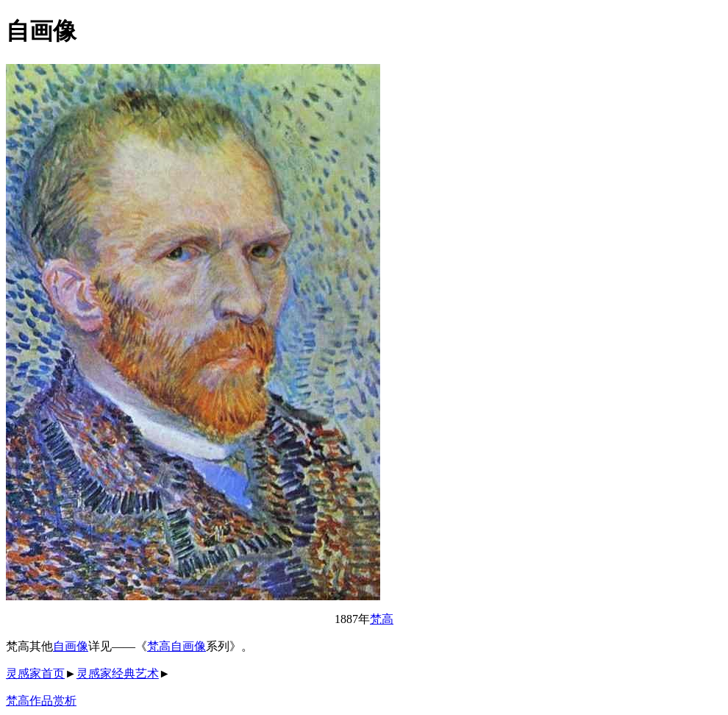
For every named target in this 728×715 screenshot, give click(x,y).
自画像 (71, 646)
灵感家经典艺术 (118, 673)
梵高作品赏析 (41, 701)
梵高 (382, 619)
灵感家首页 (35, 673)
